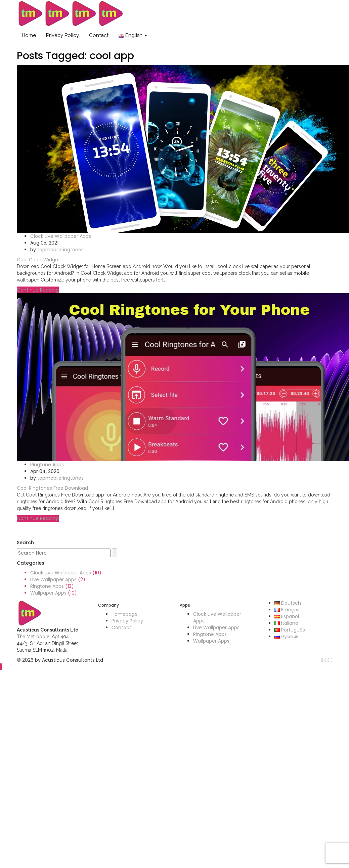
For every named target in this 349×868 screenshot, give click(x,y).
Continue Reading (38, 290)
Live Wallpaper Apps (53, 579)
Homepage (125, 614)
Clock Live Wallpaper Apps (61, 236)
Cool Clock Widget (38, 260)
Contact (99, 35)
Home (29, 35)
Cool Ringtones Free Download (52, 488)
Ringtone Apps (47, 465)
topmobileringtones (60, 250)
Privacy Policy (62, 35)
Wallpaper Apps (48, 593)
